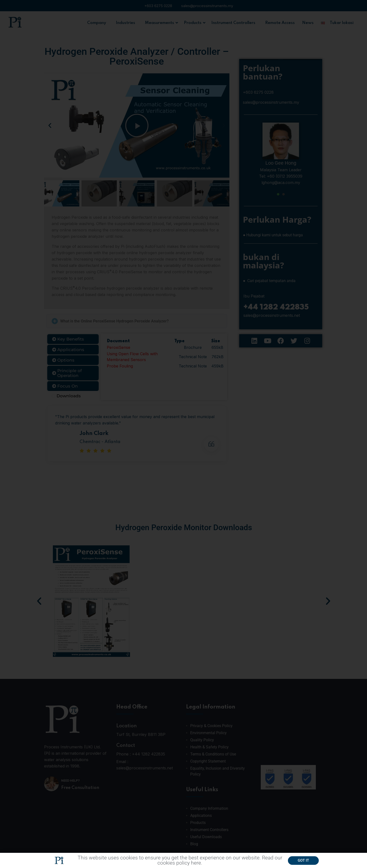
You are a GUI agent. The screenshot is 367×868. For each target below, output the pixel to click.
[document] (183, 434)
